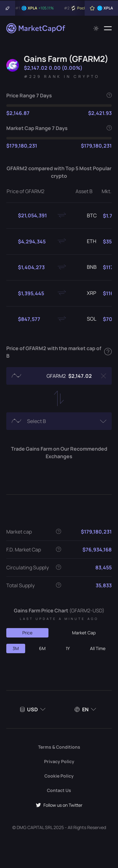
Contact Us (59, 790)
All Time (98, 648)
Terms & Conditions (59, 747)
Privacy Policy (59, 761)
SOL (87, 319)
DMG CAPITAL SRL (35, 827)
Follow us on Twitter (59, 805)
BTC (87, 216)
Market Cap (84, 633)
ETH (87, 241)
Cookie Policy (59, 776)
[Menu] (108, 28)
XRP (87, 293)
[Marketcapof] (36, 28)
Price (27, 633)
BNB (87, 267)
